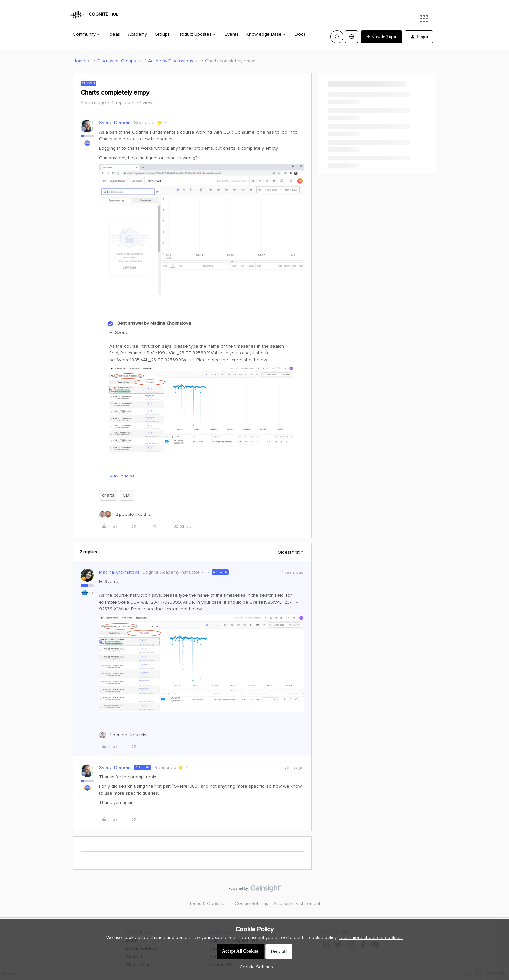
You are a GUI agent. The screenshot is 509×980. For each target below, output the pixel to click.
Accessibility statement (297, 904)
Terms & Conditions (209, 904)
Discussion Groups (117, 61)
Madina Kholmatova (119, 572)
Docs (300, 34)
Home (79, 61)
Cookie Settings (251, 904)
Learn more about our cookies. (371, 938)
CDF (127, 495)
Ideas (114, 34)
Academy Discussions (171, 61)
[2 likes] (125, 514)
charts (108, 495)
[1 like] (123, 735)
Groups (162, 34)
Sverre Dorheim (115, 123)
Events (232, 34)
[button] (381, 37)
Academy (137, 34)
